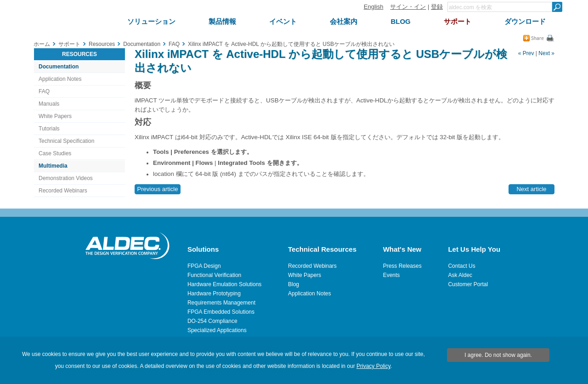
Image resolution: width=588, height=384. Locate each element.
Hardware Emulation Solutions (224, 284)
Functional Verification (214, 275)
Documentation (59, 67)
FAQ (44, 91)
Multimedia (53, 166)
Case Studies (55, 153)
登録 (437, 7)
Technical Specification (66, 141)
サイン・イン (408, 7)
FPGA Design (204, 266)
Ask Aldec (460, 275)
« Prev (526, 53)
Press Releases (402, 266)
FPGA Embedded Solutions (221, 312)
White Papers (55, 116)
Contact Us (461, 266)
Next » (546, 53)
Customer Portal (468, 284)
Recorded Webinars (63, 191)
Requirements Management (221, 303)
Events (392, 275)
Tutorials (49, 129)
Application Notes (60, 79)
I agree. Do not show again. (498, 355)
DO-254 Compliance (212, 321)
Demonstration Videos (66, 178)
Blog (294, 284)
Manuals (49, 104)
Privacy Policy (373, 366)
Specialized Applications (217, 330)
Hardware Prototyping (214, 294)
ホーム (42, 44)
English (374, 7)
